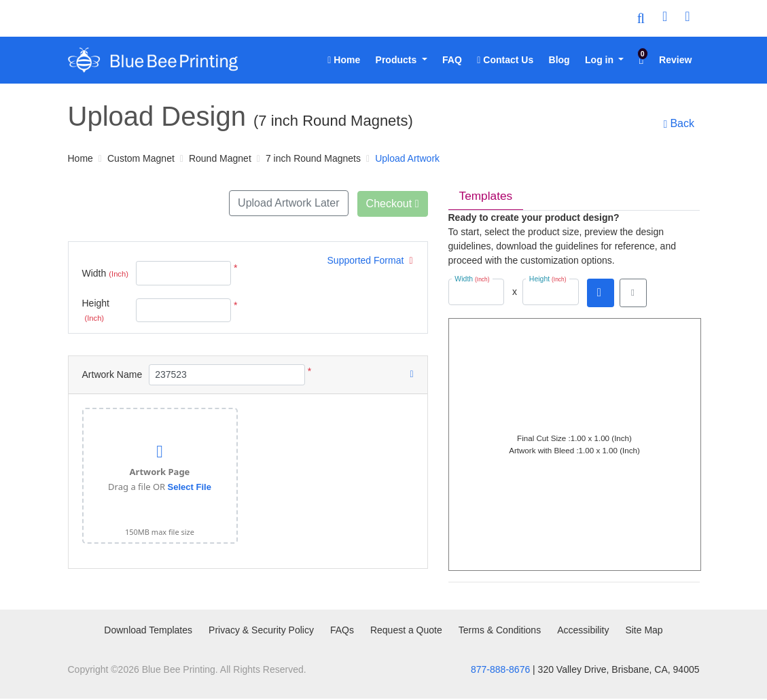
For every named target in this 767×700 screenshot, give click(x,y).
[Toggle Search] (641, 18)
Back (678, 124)
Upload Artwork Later (286, 203)
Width (105, 273)
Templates (487, 196)
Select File (190, 486)
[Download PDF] (601, 294)
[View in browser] (633, 294)
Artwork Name (112, 373)
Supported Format (370, 260)
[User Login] (665, 18)
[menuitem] (344, 60)
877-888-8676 (500, 671)
